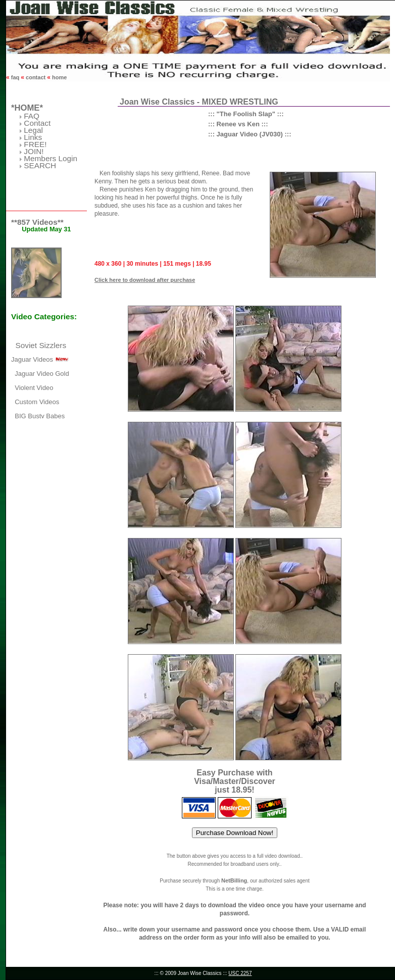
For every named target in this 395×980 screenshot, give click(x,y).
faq (15, 77)
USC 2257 (240, 973)
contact (36, 77)
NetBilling (234, 880)
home (59, 77)
